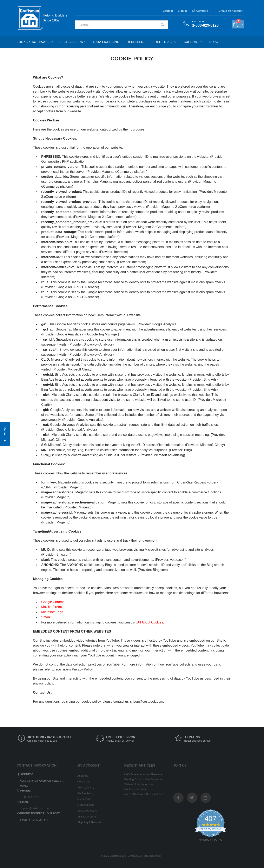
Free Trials (163, 42)
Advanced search (88, 811)
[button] (5, 434)
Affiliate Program (87, 817)
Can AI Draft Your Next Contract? (144, 794)
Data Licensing (106, 42)
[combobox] (121, 25)
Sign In (182, 11)
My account (84, 799)
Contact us (84, 782)
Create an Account (231, 11)
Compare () (201, 11)
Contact (168, 11)
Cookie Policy (86, 793)
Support (191, 42)
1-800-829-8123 (30, 797)
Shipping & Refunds (89, 822)
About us (83, 776)
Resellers (136, 42)
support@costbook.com (34, 808)
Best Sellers (71, 42)
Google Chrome (53, 602)
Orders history (86, 805)
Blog (214, 42)
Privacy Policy (86, 787)
